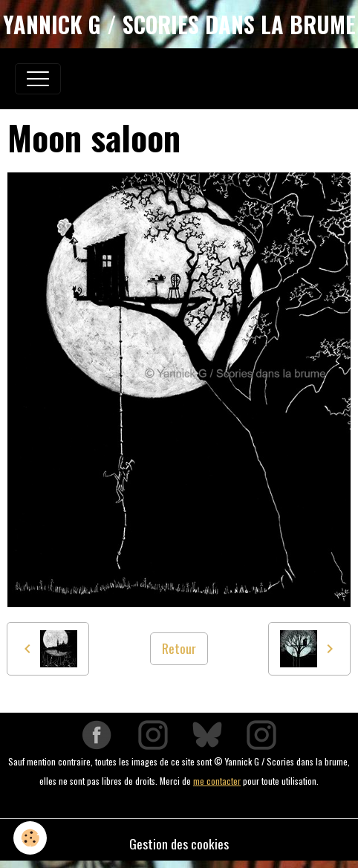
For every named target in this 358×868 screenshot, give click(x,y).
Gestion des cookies (179, 843)
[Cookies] (30, 838)
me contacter (217, 781)
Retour (179, 648)
